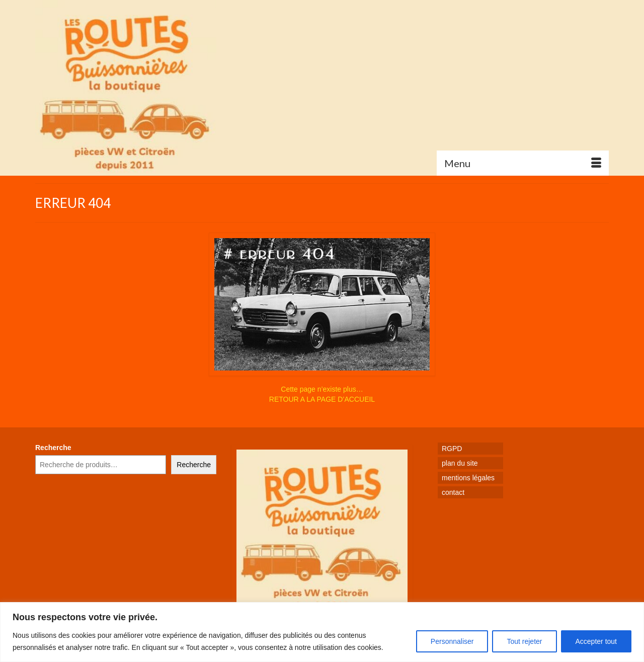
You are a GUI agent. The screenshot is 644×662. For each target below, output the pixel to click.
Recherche (53, 448)
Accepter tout (596, 641)
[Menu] (523, 163)
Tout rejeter (524, 641)
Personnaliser (452, 641)
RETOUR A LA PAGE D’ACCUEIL (322, 399)
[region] (322, 632)
